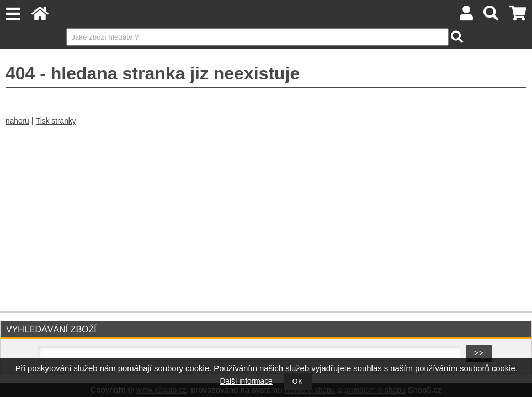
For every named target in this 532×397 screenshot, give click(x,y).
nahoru (17, 121)
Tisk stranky (56, 121)
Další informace (246, 381)
